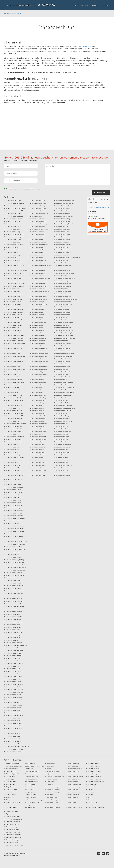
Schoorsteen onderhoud (75, 769)
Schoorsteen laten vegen (54, 807)
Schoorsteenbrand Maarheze (62, 263)
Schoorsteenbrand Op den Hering (64, 393)
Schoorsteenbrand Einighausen (15, 457)
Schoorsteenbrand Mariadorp (63, 286)
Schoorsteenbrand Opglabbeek (63, 395)
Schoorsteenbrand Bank (13, 252)
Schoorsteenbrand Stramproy (14, 593)
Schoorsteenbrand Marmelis (62, 289)
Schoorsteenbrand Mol (61, 317)
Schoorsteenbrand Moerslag (62, 315)
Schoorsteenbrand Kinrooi (37, 473)
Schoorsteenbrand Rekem (62, 468)
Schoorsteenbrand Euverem (37, 211)
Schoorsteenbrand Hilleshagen (38, 369)
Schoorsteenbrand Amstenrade (15, 234)
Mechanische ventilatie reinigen (34, 800)
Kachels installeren (30, 787)
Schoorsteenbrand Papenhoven (63, 421)
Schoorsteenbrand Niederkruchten (64, 354)
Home (6, 13)
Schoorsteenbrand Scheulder (14, 505)
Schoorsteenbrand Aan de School (15, 211)
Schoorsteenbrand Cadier (13, 367)
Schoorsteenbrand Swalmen (14, 599)
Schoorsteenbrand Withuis (13, 734)
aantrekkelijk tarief (85, 46)
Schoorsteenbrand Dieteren (14, 418)
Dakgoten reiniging (11, 789)
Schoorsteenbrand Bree (13, 328)
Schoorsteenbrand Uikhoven (14, 648)
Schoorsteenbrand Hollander (38, 382)
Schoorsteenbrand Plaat (61, 439)
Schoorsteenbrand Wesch (13, 710)
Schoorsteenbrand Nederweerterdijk (65, 338)
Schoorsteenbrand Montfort (62, 325)
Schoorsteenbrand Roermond (14, 482)
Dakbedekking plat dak (12, 774)
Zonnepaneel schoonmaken (14, 832)
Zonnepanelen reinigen (13, 840)
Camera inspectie (11, 771)
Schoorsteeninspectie (74, 795)
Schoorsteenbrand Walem (13, 695)
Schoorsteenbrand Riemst (62, 473)
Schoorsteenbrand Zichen (13, 744)
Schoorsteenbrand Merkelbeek (63, 304)
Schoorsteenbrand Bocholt (14, 304)
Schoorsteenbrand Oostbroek (63, 390)
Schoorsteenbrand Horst (37, 408)
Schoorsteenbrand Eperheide (14, 475)
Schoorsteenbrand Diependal (14, 416)
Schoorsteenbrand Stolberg (14, 588)
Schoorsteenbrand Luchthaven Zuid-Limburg (67, 258)
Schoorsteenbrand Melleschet (63, 302)
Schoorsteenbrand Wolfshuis (14, 741)
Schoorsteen (50, 795)
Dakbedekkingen (11, 776)
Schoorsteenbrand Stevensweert (15, 586)
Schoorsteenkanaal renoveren (76, 800)
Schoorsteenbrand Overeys (62, 413)
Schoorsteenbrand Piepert (62, 437)
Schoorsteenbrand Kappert (37, 452)
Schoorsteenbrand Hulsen (37, 421)
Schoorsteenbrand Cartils (13, 374)
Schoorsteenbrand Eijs (12, 444)
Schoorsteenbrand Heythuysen (38, 364)
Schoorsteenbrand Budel (13, 354)
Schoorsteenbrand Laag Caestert (64, 224)
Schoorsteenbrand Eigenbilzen (15, 442)
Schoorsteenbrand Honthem (38, 400)
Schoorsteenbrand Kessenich (38, 470)
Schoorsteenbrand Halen (37, 309)
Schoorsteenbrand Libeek (62, 242)
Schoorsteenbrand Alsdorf (13, 226)
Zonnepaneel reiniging (12, 829)
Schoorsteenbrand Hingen (37, 372)
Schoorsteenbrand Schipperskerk (15, 526)
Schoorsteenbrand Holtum (37, 390)
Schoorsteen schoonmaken (75, 776)
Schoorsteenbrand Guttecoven (38, 304)
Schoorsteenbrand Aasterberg (14, 216)
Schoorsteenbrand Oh (61, 380)
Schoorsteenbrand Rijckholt (62, 475)
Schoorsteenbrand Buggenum (14, 361)
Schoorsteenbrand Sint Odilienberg (16, 549)
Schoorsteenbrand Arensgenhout (15, 237)
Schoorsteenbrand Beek (13, 258)
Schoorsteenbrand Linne (61, 247)
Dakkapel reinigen (11, 795)
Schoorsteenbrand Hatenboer (38, 322)
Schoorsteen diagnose (53, 800)
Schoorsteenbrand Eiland (13, 450)
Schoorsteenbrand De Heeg (14, 393)
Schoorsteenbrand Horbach (37, 405)
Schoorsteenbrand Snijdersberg (15, 560)
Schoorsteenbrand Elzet (13, 470)
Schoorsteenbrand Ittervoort (38, 447)
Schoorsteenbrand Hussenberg (38, 431)
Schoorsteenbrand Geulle (37, 263)
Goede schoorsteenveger (32, 771)
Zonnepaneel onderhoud (13, 824)
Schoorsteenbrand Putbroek (62, 447)
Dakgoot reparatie (11, 784)
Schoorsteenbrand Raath (61, 457)
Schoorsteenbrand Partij (61, 424)
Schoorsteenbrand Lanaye (62, 232)
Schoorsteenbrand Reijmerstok (63, 465)
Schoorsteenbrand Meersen (62, 294)
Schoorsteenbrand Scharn (13, 503)
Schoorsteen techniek (74, 779)
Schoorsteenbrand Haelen (37, 307)
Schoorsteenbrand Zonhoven (14, 749)
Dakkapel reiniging (11, 797)
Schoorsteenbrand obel (61, 374)
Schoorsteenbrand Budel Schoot (15, 359)
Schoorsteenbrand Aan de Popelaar (16, 208)
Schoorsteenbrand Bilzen (13, 291)
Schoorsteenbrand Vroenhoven (15, 689)
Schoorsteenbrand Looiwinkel (63, 252)
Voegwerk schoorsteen (12, 811)
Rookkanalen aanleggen (54, 792)
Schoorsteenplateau (94, 763)
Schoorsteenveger (93, 774)
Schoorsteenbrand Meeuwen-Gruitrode (66, 299)
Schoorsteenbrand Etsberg (37, 206)
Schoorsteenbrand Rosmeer (14, 492)
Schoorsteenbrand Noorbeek (63, 364)
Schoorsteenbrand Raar (61, 455)
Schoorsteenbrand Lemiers (62, 237)
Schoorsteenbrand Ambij (13, 229)
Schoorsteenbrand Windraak (14, 728)
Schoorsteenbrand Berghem (14, 278)
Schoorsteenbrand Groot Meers (39, 294)
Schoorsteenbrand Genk (36, 252)
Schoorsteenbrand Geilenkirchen (39, 245)
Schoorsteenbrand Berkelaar (14, 281)
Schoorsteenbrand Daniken (14, 390)
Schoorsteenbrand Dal (12, 387)
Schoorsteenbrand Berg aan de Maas (16, 270)
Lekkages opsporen (31, 792)
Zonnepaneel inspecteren (13, 822)
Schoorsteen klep (52, 805)
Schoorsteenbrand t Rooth (13, 604)
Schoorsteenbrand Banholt (14, 250)
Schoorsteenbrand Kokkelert (62, 213)
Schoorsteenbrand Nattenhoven (63, 335)
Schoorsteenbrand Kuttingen (63, 221)
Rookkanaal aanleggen (53, 787)
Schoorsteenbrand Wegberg (14, 705)
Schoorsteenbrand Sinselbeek (14, 539)
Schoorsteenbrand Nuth (61, 369)
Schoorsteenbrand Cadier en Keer (15, 369)
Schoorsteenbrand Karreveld (38, 455)
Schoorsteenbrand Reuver (62, 470)
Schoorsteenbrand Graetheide (38, 281)
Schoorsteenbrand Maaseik (62, 270)
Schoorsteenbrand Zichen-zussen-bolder (17, 746)
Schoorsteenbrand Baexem (14, 247)
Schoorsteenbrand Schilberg (14, 513)
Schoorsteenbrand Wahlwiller (14, 692)
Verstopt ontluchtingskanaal (96, 807)
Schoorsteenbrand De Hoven (14, 395)
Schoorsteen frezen (52, 802)
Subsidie (90, 795)
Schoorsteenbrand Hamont (37, 315)
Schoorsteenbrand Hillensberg (38, 367)
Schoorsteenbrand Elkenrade (14, 460)
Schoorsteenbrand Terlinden (14, 617)
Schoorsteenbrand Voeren (13, 682)
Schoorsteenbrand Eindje (13, 455)
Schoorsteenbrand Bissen (13, 296)
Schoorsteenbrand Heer (36, 328)
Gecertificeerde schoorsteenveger (35, 766)
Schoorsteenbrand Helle (36, 351)
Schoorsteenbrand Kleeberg (37, 475)
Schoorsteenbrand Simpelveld (14, 536)
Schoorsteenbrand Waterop (14, 697)
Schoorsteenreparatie (94, 766)
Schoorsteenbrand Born (13, 317)
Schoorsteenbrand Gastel (37, 232)
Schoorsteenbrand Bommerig (14, 309)
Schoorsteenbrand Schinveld (14, 523)
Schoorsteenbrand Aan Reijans (15, 213)
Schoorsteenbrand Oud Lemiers (63, 403)
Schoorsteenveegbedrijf (95, 771)
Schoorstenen (92, 784)
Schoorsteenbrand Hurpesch (38, 429)
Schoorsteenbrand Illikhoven (38, 437)
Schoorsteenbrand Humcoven (38, 424)
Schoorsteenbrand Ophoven (62, 398)
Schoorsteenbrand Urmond (14, 656)
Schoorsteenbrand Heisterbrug (38, 348)
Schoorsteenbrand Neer (61, 341)
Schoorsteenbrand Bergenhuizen (15, 276)
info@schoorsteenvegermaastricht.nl (98, 207)
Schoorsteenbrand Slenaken (14, 557)
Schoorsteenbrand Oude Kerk (63, 411)
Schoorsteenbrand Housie (37, 411)
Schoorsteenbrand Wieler (13, 718)
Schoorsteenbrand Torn (13, 640)
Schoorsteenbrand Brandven (14, 325)
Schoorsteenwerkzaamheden (96, 782)
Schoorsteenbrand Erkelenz (37, 200)
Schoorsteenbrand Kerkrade (38, 465)
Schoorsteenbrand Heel (36, 325)
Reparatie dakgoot (52, 779)
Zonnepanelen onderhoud (13, 837)
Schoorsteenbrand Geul (36, 258)
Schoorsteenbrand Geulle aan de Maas (41, 265)
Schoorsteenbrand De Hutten (14, 400)
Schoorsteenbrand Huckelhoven (39, 416)
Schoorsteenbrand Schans (13, 500)
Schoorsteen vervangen (74, 787)
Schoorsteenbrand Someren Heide (16, 567)
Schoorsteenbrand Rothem (14, 495)
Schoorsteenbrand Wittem (13, 736)
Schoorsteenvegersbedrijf (95, 779)
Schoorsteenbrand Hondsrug (38, 398)
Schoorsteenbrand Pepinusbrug (63, 431)
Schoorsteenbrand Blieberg (14, 302)
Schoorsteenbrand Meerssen (62, 296)
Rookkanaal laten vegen (54, 789)
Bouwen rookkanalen (12, 769)
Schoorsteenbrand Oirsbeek (62, 385)
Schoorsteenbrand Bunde (13, 364)
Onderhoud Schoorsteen (54, 771)
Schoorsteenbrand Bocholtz (14, 307)
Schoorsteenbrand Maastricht (63, 276)
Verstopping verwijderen (95, 805)
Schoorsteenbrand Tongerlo (14, 635)
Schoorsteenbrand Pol (61, 442)
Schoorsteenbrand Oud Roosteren (64, 405)
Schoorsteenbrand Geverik (37, 268)
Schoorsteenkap (72, 802)
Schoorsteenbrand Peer (61, 426)
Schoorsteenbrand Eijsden (13, 447)
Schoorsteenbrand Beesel (13, 260)
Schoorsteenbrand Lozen (61, 255)
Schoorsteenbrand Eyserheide (38, 221)
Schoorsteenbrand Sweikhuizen (15, 601)
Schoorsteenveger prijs (94, 776)
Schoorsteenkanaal (73, 797)
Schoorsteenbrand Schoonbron (15, 529)
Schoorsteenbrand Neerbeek (62, 343)
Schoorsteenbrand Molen (62, 320)
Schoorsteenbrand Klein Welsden (64, 208)
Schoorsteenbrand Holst (36, 387)
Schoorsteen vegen (73, 782)
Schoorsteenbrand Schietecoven (15, 510)
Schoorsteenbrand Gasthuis (37, 234)
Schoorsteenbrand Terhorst (14, 614)
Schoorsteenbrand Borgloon (14, 315)
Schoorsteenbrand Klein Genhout (64, 203)
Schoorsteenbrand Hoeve (37, 380)
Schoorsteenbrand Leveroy (62, 239)
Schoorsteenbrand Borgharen (14, 312)
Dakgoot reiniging (11, 782)
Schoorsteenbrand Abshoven (14, 219)
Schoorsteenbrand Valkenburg (15, 661)
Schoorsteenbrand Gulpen (37, 302)
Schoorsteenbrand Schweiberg (15, 534)
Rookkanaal (50, 784)
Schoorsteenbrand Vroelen (14, 687)
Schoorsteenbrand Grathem (37, 283)
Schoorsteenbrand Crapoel (14, 385)
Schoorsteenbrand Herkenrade (38, 356)
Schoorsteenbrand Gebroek (37, 237)
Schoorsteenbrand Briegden (14, 330)
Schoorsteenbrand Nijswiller (62, 361)
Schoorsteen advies (52, 797)
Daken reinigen (10, 779)
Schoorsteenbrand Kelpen (37, 463)
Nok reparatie (51, 766)
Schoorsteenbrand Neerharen (63, 346)
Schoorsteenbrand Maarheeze (63, 260)
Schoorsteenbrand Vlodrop (14, 679)
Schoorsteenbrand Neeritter (62, 348)
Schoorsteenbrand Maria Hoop (63, 283)
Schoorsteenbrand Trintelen (14, 643)
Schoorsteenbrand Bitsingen (14, 299)
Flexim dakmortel (30, 763)
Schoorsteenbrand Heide (37, 335)
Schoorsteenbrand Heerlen (37, 330)
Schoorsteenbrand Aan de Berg (15, 203)
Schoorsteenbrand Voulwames (15, 684)
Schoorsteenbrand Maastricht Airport (65, 278)
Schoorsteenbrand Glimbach (38, 273)
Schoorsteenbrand (15, 13)
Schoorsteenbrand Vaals (13, 658)
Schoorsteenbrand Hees (36, 333)
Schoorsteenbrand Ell (12, 463)
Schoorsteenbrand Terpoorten (14, 622)
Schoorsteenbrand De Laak (14, 403)
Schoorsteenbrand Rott (13, 497)
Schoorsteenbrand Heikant (37, 341)
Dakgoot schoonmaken (13, 787)
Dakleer (8, 805)
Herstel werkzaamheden (32, 776)
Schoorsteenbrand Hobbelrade (38, 374)
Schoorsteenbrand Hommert (38, 395)
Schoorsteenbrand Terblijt (13, 609)
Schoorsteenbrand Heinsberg (38, 343)
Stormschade (92, 792)
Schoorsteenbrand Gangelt (37, 226)
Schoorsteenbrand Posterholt (63, 444)
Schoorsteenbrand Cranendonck (15, 382)
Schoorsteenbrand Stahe (13, 578)
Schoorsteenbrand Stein (13, 580)
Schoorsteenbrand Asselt (13, 242)
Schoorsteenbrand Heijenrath (38, 338)
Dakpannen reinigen (12, 807)
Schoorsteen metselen (74, 766)
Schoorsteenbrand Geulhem (38, 260)
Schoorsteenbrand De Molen (14, 405)
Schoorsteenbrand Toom (13, 637)
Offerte (49, 769)
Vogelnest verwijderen (12, 814)
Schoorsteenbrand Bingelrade (14, 294)
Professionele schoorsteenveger (56, 776)
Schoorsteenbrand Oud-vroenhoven (65, 408)
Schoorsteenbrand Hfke (36, 434)
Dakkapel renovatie (11, 800)
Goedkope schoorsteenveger (33, 774)
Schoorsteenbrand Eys (36, 216)
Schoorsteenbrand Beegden (14, 255)
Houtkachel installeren (32, 782)
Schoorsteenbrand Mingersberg (63, 312)
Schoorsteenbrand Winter (13, 731)
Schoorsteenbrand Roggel (13, 484)
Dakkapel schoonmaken (13, 802)
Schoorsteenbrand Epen (13, 473)
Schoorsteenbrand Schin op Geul (15, 518)
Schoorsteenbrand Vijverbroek (15, 671)
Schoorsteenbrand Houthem (38, 413)
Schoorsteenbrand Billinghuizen (15, 286)
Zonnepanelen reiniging (13, 842)
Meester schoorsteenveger (33, 802)
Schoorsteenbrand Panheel (62, 418)
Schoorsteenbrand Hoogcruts (38, 403)
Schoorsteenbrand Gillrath (37, 270)
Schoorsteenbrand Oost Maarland (64, 387)
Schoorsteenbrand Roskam (14, 490)
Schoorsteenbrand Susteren (14, 596)
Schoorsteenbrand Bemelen (14, 263)
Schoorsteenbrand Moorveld (62, 328)
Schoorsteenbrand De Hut (13, 398)
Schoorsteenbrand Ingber (37, 442)
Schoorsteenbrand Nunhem (62, 367)
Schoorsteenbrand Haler (36, 312)
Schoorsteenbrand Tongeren (14, 632)
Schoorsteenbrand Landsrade (63, 234)
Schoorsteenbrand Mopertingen (63, 330)
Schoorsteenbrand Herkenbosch (39, 354)
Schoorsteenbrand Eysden (37, 219)
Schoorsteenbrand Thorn (13, 630)
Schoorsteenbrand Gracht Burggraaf (40, 278)
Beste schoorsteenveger (13, 763)
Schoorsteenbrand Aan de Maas (15, 206)
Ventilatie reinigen (93, 802)
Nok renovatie (51, 763)
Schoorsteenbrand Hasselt (37, 320)
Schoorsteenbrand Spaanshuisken (16, 570)
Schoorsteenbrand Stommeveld (15, 591)
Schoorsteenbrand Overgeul (62, 416)
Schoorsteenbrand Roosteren (14, 487)
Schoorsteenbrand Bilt (12, 289)
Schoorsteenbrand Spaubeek (14, 573)
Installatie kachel (30, 784)
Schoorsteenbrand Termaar (14, 619)
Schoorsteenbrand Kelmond (38, 460)
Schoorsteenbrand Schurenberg (15, 531)
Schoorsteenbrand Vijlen (13, 669)
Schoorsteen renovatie (74, 774)
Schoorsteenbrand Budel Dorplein (16, 356)
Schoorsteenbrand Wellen (13, 708)
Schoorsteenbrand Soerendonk (15, 562)
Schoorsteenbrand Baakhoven (15, 245)
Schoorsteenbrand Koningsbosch (64, 216)
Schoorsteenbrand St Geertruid (15, 575)
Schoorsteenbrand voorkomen (76, 792)
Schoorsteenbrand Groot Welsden (39, 296)
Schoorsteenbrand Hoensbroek (38, 377)
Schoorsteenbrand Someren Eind (15, 565)
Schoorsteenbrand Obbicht (62, 372)
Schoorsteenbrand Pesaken (62, 434)
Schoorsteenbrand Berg (13, 268)
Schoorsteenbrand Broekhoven (15, 335)
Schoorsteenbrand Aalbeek (14, 200)
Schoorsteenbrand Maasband (63, 265)
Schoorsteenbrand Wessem (14, 713)
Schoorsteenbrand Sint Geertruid (15, 544)
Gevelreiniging (29, 769)
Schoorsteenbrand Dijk (12, 421)
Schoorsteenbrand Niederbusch (63, 351)
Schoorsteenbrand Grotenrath (38, 299)
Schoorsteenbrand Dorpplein (14, 429)
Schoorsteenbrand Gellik (37, 250)
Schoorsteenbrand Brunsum (14, 348)
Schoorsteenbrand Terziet (13, 625)
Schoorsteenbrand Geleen (37, 247)
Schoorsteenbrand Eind (13, 452)
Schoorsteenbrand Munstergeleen (64, 333)
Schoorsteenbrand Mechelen (62, 291)
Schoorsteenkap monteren (75, 805)
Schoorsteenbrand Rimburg (14, 479)
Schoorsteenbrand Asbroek (14, 239)
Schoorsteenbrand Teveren (14, 627)
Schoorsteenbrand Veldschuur (15, 663)
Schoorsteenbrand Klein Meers (63, 206)
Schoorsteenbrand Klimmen (62, 211)
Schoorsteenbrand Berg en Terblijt (16, 273)
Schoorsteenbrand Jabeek (37, 450)
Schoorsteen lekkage (73, 763)
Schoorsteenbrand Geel (36, 239)
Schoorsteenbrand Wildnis (13, 723)
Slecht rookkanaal (93, 787)
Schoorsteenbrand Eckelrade (14, 439)
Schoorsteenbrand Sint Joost (14, 547)
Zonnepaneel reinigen (12, 827)
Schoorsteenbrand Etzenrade (38, 208)
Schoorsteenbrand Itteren (37, 444)
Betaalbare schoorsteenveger (14, 766)
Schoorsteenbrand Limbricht (62, 245)
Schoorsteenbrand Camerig (14, 372)
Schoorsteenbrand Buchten (14, 351)
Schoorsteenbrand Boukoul (14, 320)
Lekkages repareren (31, 795)
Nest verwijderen (30, 807)
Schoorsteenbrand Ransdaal (62, 460)
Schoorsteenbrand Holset (37, 385)
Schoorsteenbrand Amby (13, 232)
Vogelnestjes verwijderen (13, 816)
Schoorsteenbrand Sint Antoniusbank (17, 541)
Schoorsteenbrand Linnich (62, 250)
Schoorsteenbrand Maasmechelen (64, 273)
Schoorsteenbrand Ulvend (13, 653)
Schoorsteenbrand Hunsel (37, 426)
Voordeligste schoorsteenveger (15, 819)
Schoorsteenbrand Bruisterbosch (15, 343)
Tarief (89, 797)
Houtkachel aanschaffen (32, 779)
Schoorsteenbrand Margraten (63, 281)
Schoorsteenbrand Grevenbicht (38, 286)
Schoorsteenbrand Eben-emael (15, 431)
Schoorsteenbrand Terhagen (14, 612)
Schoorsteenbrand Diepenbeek (15, 413)
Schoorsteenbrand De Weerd (14, 411)
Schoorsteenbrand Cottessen (14, 380)
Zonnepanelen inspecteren (14, 835)
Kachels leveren (30, 789)
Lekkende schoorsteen (32, 797)
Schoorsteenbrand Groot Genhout (39, 291)
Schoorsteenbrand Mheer (62, 309)
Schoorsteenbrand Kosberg (62, 219)
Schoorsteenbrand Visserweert (15, 674)
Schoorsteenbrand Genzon (37, 255)
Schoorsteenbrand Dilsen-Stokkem (16, 424)
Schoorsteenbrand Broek (13, 333)
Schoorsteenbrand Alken (13, 224)
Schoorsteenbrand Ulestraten (14, 650)
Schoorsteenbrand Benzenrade (15, 265)
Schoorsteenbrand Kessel (37, 468)
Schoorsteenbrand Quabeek (62, 452)
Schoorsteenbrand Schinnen (14, 521)
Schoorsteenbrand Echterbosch (15, 437)
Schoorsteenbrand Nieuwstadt (63, 359)
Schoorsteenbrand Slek (12, 554)
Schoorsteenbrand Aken (13, 221)
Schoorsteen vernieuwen (75, 784)
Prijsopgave (50, 774)
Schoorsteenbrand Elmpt (13, 465)
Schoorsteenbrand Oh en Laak (63, 382)
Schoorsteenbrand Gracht (37, 276)
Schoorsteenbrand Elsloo (13, 468)
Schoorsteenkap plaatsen (75, 807)
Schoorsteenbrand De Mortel (14, 408)
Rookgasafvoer (51, 782)
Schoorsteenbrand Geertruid (38, 242)
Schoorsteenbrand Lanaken (62, 229)
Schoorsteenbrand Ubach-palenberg (16, 645)
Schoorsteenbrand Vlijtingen (14, 676)
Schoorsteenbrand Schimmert (14, 516)
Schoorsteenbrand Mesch (62, 307)
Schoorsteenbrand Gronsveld (38, 289)
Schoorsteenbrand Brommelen (15, 341)
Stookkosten (91, 789)
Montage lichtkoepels (31, 805)
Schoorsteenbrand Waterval (14, 700)
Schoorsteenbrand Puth (61, 450)
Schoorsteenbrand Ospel (61, 400)
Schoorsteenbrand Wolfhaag (14, 739)
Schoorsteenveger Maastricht (18, 5)
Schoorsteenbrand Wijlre (13, 721)
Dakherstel (9, 792)
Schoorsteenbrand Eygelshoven (39, 213)
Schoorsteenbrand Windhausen (15, 726)
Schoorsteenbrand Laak (61, 226)
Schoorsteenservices (94, 769)
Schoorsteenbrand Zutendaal (14, 752)
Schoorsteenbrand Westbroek (14, 715)
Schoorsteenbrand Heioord (37, 346)
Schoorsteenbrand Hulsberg (38, 418)
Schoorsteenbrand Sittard (13, 552)
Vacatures (91, 800)
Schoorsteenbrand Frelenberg (38, 224)
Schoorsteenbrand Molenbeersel (64, 322)
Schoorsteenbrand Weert (13, 702)
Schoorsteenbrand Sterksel (14, 583)
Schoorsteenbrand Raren (61, 463)
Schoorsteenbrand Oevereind (63, 377)
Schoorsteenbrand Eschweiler (38, 203)
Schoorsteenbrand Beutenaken (15, 283)
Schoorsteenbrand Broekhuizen (15, 338)
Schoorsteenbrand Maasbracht (63, 268)
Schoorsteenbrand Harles (37, 317)
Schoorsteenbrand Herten (37, 359)
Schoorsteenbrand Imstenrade (38, 439)
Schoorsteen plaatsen (74, 771)
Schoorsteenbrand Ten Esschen (15, 606)
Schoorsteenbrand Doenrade (14, 426)
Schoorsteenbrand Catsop (13, 377)
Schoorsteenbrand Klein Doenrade (64, 200)
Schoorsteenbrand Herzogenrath (39, 361)
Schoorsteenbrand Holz (36, 393)
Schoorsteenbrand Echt (13, 434)
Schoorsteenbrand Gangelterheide (39, 229)
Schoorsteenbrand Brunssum (14, 346)
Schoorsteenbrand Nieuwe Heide (64, 356)
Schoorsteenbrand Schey (13, 508)
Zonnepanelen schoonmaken (14, 845)
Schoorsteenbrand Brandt (13, 322)
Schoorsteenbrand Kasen (37, 457)
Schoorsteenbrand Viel (12, 666)
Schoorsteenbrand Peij (61, 429)
